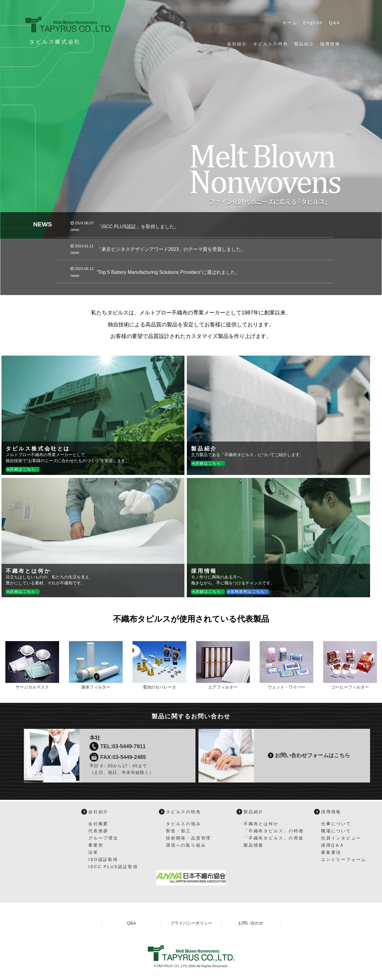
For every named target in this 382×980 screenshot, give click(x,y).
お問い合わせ (251, 923)
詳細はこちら (23, 469)
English (313, 23)
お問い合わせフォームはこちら (312, 755)
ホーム (290, 23)
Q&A (335, 23)
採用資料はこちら (248, 592)
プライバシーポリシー (191, 923)
